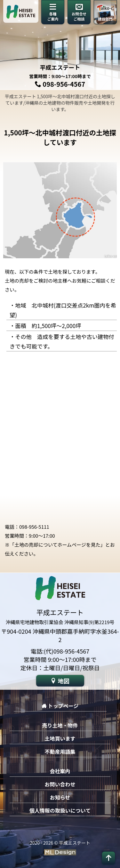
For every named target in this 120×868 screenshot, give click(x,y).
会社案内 (60, 771)
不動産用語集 (60, 751)
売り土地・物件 (60, 725)
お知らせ (60, 797)
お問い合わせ (60, 784)
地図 (60, 681)
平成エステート (60, 67)
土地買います (60, 738)
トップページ (60, 706)
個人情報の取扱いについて (60, 810)
